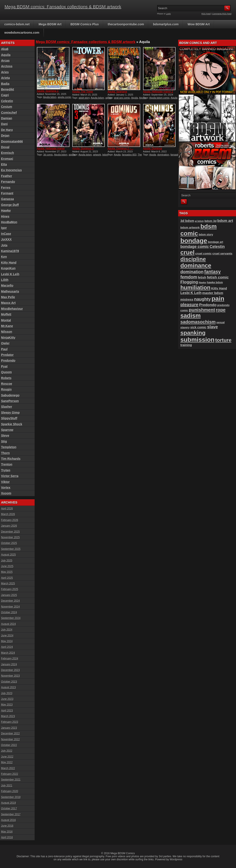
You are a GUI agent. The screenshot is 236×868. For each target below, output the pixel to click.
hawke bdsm (215, 282)
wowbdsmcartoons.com (22, 33)
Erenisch (8, 153)
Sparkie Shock (12, 424)
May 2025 (7, 572)
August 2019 (8, 803)
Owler (5, 343)
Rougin (6, 389)
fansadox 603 (129, 155)
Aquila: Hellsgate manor (51, 148)
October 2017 (9, 809)
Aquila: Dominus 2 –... (120, 148)
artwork (97, 155)
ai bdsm (199, 221)
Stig (4, 441)
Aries (5, 72)
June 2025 (7, 566)
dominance (196, 266)
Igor (4, 228)
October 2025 (9, 543)
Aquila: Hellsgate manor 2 (158, 92)
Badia (5, 84)
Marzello (7, 286)
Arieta (5, 78)
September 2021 (11, 780)
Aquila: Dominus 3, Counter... (83, 150)
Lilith (5, 280)
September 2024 (11, 618)
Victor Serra (10, 476)
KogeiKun (8, 268)
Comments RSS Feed (222, 14)
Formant (7, 193)
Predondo (8, 361)
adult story (84, 98)
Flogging (189, 282)
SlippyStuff (9, 418)
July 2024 (7, 630)
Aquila (135, 98)
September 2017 (11, 814)
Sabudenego (10, 395)
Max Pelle (8, 297)
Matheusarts (10, 291)
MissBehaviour (12, 309)
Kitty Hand (9, 263)
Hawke (6, 211)
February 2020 (10, 791)
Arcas (5, 61)
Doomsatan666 (12, 141)
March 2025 (8, 584)
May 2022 (7, 762)
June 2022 (7, 757)
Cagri (5, 95)
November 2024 (10, 607)
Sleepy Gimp (10, 413)
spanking (193, 333)
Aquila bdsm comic (159, 98)
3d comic (48, 155)
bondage (194, 241)
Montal (6, 320)
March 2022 (8, 768)
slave (212, 327)
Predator (7, 355)
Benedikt (8, 89)
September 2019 (11, 797)
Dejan (5, 136)
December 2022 (10, 734)
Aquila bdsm (50, 97)
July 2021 (7, 786)
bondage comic (195, 247)
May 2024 (7, 641)
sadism (191, 316)
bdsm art (225, 221)
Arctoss (7, 66)
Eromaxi (7, 159)
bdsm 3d (210, 221)
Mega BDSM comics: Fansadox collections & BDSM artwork (63, 7)
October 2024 (9, 612)
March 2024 (8, 653)
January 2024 (9, 664)
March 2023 (8, 716)
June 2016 (7, 826)
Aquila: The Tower (83, 92)
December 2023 (10, 670)
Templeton (9, 447)
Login (169, 14)
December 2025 (10, 532)
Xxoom (6, 493)
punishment (202, 310)
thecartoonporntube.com (126, 24)
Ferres (6, 188)
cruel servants (222, 254)
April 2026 (7, 509)
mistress (187, 300)
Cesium (7, 107)
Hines (5, 216)
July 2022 (7, 751)
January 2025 (9, 595)
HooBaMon (9, 222)
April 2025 (7, 578)
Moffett (6, 314)
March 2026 (8, 514)
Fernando (8, 182)
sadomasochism (198, 322)
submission (197, 340)
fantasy (212, 272)
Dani (4, 124)
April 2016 (7, 837)
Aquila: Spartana (117, 92)
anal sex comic (122, 98)
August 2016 (8, 820)
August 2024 (8, 624)
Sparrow (7, 430)
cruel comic (203, 254)
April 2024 (7, 647)
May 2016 (7, 832)
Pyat (4, 366)
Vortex (6, 488)
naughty (202, 299)
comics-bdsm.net (17, 24)
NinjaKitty (8, 338)
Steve (5, 436)
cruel (187, 252)
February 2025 (10, 589)
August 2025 (8, 555)
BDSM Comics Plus (85, 24)
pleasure (189, 305)
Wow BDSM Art (199, 24)
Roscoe (7, 384)
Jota (4, 245)
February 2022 (10, 774)
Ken (4, 257)
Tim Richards (11, 459)
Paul (4, 349)
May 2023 (7, 705)
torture (223, 340)
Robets (6, 378)
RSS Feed (206, 14)
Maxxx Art (8, 303)
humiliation (195, 288)
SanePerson (10, 401)
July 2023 (7, 693)
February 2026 (10, 520)
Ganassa (7, 199)
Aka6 (5, 49)
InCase (6, 234)
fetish (202, 277)
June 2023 (7, 699)
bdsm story (206, 235)
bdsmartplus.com (166, 24)
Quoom (6, 372)
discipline (193, 259)
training (186, 345)
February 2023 (10, 722)
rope (221, 310)
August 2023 (8, 687)
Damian (7, 118)
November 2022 (10, 739)
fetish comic (218, 277)
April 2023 (7, 711)
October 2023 (9, 682)
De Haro (7, 130)
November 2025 (10, 537)
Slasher (7, 407)
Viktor (5, 482)
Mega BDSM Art (50, 24)
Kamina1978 (10, 251)
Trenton (7, 464)
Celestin (7, 101)
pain (218, 298)
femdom (189, 277)
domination (163, 155)
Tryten (6, 470)
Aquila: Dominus (153, 148)
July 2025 (7, 561)
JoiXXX (6, 239)
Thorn (5, 453)
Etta (4, 164)
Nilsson (7, 332)
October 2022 (9, 745)
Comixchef (9, 113)
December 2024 (10, 601)
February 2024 (10, 659)
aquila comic (64, 97)
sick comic (198, 327)
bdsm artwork (190, 227)
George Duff (10, 205)
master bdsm (213, 293)
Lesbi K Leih (10, 274)
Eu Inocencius (12, 170)
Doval (5, 147)
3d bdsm (187, 221)
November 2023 (10, 676)
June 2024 (7, 636)
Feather (7, 176)
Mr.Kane (7, 326)
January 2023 (9, 728)
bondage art (216, 242)
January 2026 (9, 526)
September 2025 (11, 549)
